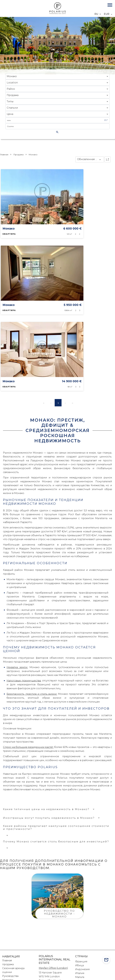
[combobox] (57, 76)
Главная (4, 155)
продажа (18, 155)
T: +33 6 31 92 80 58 (50, 939)
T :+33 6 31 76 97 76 (49, 935)
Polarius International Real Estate (55, 874)
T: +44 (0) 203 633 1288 (52, 901)
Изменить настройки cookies (30, 978)
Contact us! (107, 960)
